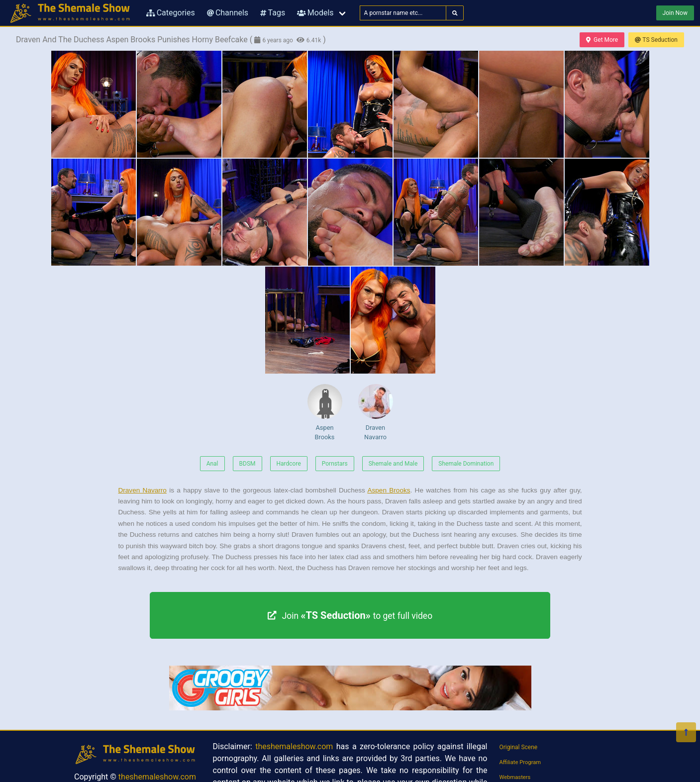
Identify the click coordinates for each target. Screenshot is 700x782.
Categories (171, 13)
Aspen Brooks (325, 412)
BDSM (248, 464)
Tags (273, 13)
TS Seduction (656, 40)
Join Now (675, 13)
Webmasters (515, 777)
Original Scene (519, 747)
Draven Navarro (376, 412)
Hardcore (289, 464)
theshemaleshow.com (157, 777)
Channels (228, 13)
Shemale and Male (393, 464)
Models (315, 13)
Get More (602, 40)
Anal (212, 464)
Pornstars (335, 464)
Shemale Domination (466, 464)
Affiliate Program (520, 762)
